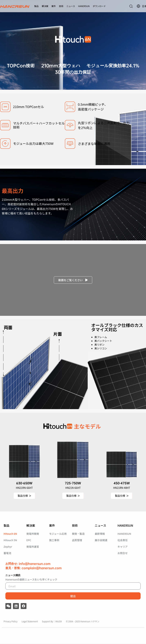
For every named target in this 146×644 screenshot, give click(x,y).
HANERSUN (84, 6)
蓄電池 (7, 553)
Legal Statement (30, 621)
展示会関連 (101, 540)
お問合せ (123, 553)
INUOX (59, 621)
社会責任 (123, 540)
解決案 (45, 6)
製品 (37, 6)
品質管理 (77, 540)
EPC (29, 540)
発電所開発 (33, 534)
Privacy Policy (11, 621)
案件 (54, 6)
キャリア (123, 547)
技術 (61, 6)
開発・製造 (78, 534)
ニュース (71, 6)
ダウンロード (99, 6)
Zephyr (8, 547)
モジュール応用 (58, 534)
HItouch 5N (10, 540)
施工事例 (54, 540)
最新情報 (100, 534)
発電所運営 (33, 547)
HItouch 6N (10, 534)
